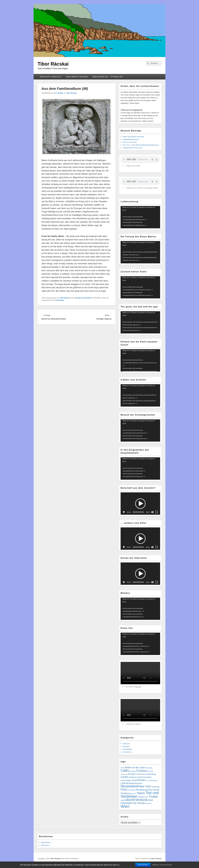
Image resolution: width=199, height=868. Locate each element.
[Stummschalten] (152, 512)
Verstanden (143, 865)
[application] (140, 217)
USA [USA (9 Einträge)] (123, 800)
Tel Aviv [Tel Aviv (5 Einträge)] (133, 793)
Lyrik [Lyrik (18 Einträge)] (123, 783)
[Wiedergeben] (124, 512)
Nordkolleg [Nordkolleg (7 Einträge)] (155, 787)
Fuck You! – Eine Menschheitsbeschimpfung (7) (141, 145)
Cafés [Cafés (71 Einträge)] (125, 771)
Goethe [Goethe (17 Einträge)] (124, 777)
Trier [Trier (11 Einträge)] (146, 797)
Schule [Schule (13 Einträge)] (156, 790)
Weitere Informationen (162, 865)
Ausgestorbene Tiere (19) (132, 148)
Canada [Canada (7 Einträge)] (133, 771)
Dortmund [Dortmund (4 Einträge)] (150, 771)
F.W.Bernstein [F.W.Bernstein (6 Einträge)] (141, 774)
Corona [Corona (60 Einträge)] (141, 771)
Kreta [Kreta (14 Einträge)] (134, 780)
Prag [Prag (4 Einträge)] (129, 790)
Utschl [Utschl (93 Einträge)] (130, 800)
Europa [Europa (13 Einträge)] (132, 774)
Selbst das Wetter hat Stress (133, 137)
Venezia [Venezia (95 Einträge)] (141, 800)
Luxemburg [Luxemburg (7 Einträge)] (153, 780)
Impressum (45, 845)
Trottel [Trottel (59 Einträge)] (153, 797)
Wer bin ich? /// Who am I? (51, 77)
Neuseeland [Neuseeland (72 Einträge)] (129, 786)
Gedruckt (126, 744)
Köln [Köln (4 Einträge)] (146, 780)
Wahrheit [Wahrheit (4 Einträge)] (149, 803)
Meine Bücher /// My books (77, 77)
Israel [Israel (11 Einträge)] (139, 777)
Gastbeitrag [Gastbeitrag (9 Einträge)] (151, 774)
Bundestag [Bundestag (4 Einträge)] (149, 768)
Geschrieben (87, 298)
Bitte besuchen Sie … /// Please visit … (109, 77)
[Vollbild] (157, 512)
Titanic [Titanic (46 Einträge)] (141, 793)
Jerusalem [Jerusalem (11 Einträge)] (147, 777)
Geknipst (78, 298)
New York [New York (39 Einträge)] (145, 786)
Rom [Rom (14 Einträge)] (150, 790)
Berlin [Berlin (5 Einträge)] (123, 768)
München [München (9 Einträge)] (138, 783)
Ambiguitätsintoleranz (131, 139)
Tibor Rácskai (53, 64)
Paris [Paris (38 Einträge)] (124, 790)
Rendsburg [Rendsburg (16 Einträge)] (142, 790)
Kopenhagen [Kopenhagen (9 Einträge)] (126, 780)
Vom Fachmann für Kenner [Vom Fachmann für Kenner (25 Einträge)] (137, 802)
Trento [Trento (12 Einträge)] (141, 797)
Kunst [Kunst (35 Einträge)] (141, 780)
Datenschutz (46, 842)
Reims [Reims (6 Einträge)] (133, 790)
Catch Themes (156, 859)
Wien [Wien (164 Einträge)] (125, 806)
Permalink (60, 300)
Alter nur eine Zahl (130, 142)
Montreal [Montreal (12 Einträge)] (130, 783)
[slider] (138, 512)
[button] (140, 504)
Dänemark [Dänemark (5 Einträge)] (124, 774)
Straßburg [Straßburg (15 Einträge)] (126, 793)
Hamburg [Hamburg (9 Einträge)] (133, 777)
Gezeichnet (127, 752)
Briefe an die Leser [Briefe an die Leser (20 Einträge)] (135, 767)
